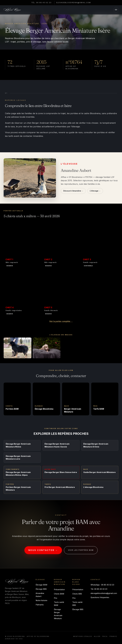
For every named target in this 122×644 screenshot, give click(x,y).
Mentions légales (83, 636)
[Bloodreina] (12, 10)
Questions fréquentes (100, 597)
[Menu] (116, 10)
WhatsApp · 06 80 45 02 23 (102, 585)
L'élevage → (95, 191)
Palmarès (40, 605)
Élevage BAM (41, 585)
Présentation (59, 590)
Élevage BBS (41, 589)
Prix (56, 598)
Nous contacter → (43, 550)
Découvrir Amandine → (73, 191)
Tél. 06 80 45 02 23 (41, 3)
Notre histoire (41, 600)
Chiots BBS (77, 594)
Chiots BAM (59, 594)
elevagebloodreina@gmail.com (74, 3)
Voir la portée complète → (61, 321)
